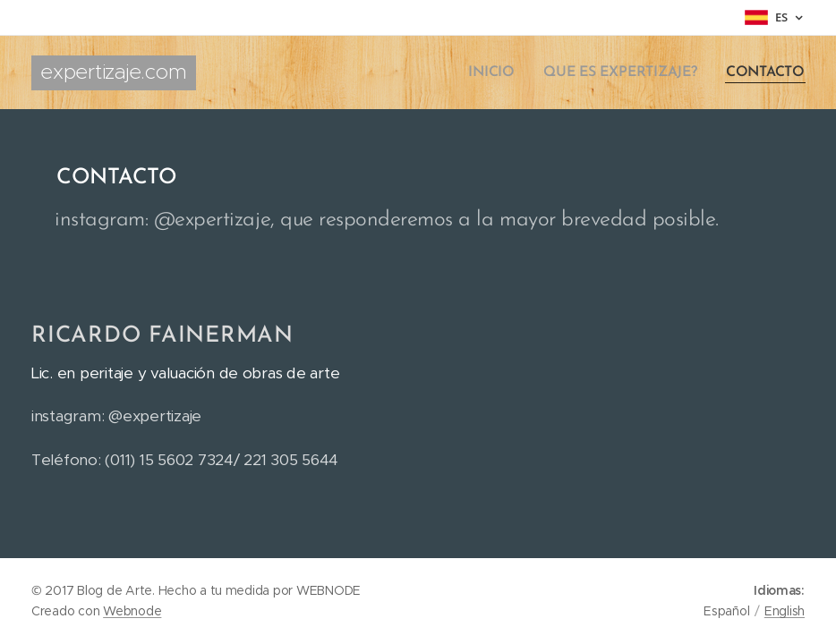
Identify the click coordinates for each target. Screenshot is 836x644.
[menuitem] (503, 72)
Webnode (132, 611)
